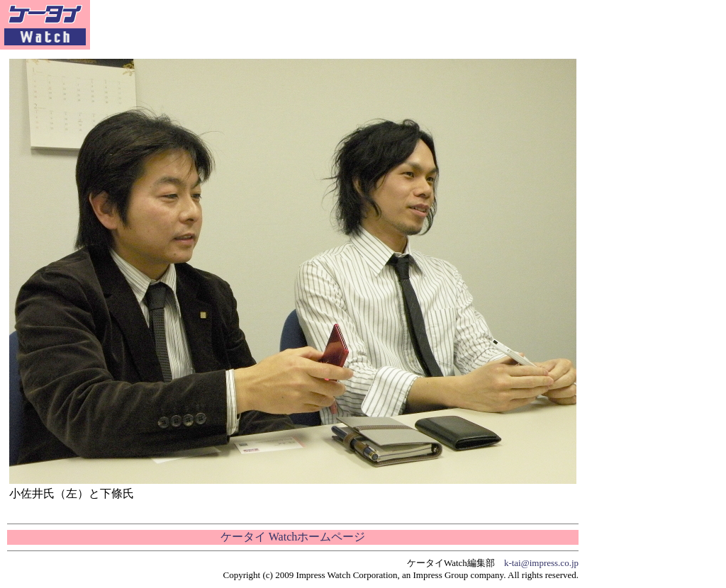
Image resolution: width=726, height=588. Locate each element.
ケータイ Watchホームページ (293, 537)
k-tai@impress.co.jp (541, 563)
